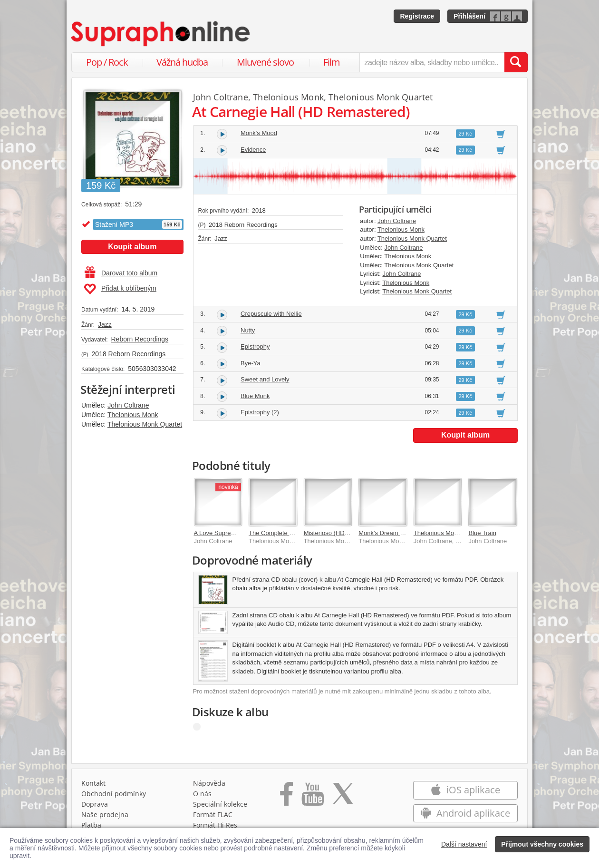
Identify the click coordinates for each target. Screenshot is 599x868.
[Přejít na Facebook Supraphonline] (286, 797)
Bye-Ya (251, 363)
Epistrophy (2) (260, 412)
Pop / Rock (107, 62)
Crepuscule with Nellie (271, 314)
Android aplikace (465, 813)
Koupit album (132, 247)
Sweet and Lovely (265, 379)
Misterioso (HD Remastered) (343, 533)
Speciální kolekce (220, 804)
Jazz (105, 324)
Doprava (95, 804)
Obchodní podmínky (114, 794)
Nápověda (209, 783)
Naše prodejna (105, 814)
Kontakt (93, 783)
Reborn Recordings (140, 339)
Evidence (253, 150)
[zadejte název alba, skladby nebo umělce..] (432, 62)
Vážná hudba (182, 62)
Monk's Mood (259, 133)
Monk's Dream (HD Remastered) (403, 533)
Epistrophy (255, 346)
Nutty (248, 330)
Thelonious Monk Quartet (145, 424)
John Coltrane (128, 405)
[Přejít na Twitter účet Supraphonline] (343, 797)
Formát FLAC (213, 814)
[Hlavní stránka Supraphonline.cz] (161, 34)
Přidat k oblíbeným (120, 289)
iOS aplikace (465, 790)
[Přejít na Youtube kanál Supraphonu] (312, 797)
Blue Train (482, 533)
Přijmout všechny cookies (542, 844)
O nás (202, 794)
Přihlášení (469, 16)
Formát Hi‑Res (215, 825)
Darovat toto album (121, 273)
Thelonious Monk (133, 415)
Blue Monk (255, 396)
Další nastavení (464, 844)
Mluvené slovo (265, 62)
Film (332, 62)
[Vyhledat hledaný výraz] (516, 62)
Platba (91, 825)
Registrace (417, 16)
